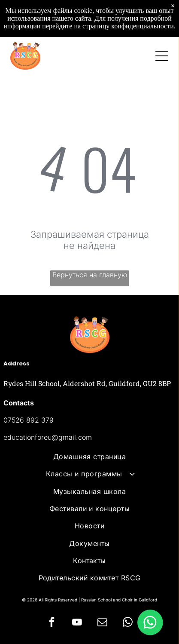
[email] (102, 623)
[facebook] (52, 623)
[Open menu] (162, 56)
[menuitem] (89, 457)
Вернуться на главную (90, 275)
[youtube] (77, 623)
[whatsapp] (127, 623)
